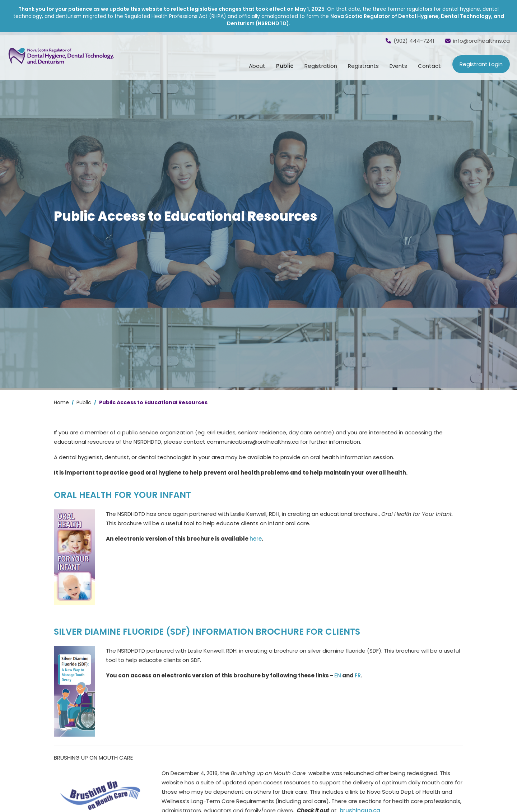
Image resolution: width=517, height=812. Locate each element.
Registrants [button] (363, 66)
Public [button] (285, 66)
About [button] (257, 66)
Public (84, 402)
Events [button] (398, 66)
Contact (429, 66)
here (256, 539)
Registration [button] (321, 66)
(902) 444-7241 (410, 41)
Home (61, 402)
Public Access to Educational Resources (153, 402)
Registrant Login (481, 64)
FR (358, 675)
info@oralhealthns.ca (478, 41)
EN (338, 675)
